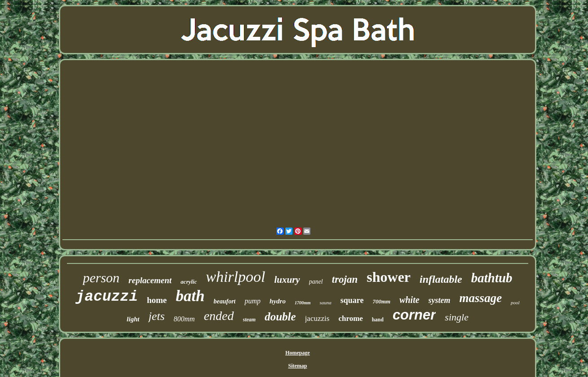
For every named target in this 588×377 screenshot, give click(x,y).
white (409, 300)
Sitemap (298, 366)
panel (316, 282)
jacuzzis (317, 318)
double (280, 317)
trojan (345, 279)
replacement (150, 280)
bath (190, 296)
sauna (325, 302)
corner (414, 315)
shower (389, 277)
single (457, 317)
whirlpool (235, 277)
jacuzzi (107, 297)
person (101, 278)
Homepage (298, 353)
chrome (350, 318)
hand (378, 320)
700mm (381, 301)
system (440, 300)
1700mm (303, 303)
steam (250, 320)
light (133, 319)
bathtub (492, 278)
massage (481, 298)
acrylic (189, 282)
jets (156, 316)
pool (515, 302)
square (352, 300)
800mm (184, 319)
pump (252, 301)
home (157, 300)
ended (219, 316)
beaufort (224, 301)
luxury (287, 280)
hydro (278, 301)
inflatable (441, 279)
